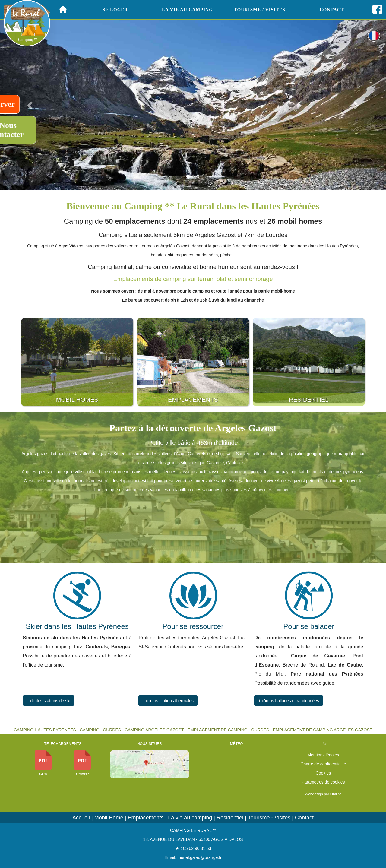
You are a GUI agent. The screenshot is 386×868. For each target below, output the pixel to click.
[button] (357, 103)
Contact (304, 818)
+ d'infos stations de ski (49, 701)
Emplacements (146, 818)
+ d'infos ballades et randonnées (289, 701)
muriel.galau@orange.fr (199, 857)
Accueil (81, 818)
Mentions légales (323, 755)
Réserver (23, 104)
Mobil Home (109, 818)
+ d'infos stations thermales (168, 701)
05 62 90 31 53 (197, 848)
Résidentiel (230, 818)
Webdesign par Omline (323, 794)
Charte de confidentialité (323, 764)
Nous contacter (28, 130)
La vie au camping (190, 818)
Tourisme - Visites (269, 818)
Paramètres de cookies (323, 782)
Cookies (323, 773)
